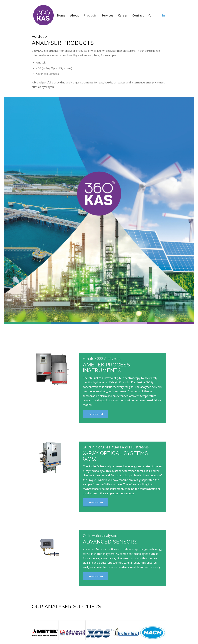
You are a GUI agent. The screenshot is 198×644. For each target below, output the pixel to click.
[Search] (150, 15)
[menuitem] (61, 15)
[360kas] (44, 15)
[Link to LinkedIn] (163, 15)
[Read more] (96, 414)
